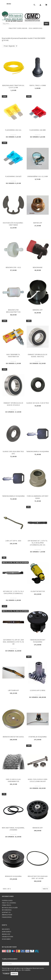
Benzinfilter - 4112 (13, 267)
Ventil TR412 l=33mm (38, 85)
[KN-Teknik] (24, 16)
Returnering (7, 910)
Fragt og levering (9, 903)
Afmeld (14, 974)
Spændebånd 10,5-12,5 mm (38, 176)
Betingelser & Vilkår (10, 908)
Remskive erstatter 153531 (13, 737)
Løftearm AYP (13, 690)
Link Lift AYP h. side (13, 541)
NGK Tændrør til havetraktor (13, 355)
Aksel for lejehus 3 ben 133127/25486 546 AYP (38, 780)
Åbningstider (7, 915)
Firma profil (7, 905)
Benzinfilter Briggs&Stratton (13, 311)
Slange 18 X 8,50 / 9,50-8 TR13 (38, 403)
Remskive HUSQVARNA (13, 876)
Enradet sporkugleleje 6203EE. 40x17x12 (38, 355)
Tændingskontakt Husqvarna (38, 641)
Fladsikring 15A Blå (13, 176)
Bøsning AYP (38, 310)
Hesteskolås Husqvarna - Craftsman (13, 224)
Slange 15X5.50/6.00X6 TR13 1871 (13, 452)
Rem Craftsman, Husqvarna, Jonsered (13, 829)
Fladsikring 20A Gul (13, 130)
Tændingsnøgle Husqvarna (38, 451)
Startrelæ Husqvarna (38, 737)
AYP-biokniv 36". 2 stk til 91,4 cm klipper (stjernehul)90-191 (38, 543)
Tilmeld (6, 974)
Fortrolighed (7, 901)
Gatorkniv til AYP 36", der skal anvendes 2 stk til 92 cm (13, 642)
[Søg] (46, 24)
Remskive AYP (38, 828)
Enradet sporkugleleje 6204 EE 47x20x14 (13, 404)
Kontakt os (6, 912)
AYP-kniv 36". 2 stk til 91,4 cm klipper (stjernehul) (13, 592)
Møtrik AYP (38, 223)
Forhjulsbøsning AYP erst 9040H (38, 497)
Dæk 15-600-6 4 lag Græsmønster (13, 780)
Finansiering (7, 917)
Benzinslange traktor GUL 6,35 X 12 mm (13, 86)
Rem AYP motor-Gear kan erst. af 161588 (38, 877)
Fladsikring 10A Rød (38, 130)
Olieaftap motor (38, 591)
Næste (45, 889)
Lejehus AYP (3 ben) (38, 690)
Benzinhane (38, 267)
